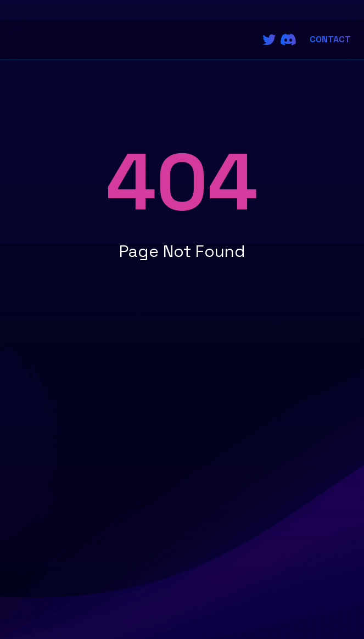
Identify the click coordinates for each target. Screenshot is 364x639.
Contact (330, 39)
